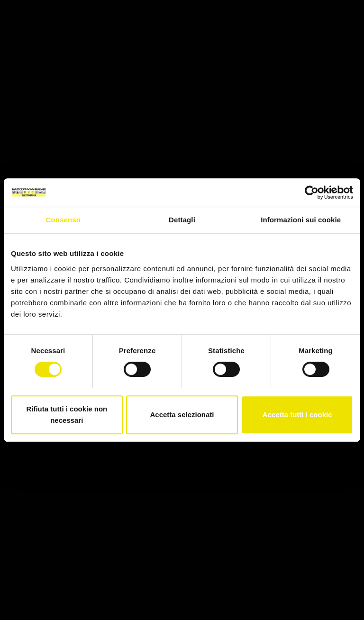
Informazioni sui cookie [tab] (301, 220)
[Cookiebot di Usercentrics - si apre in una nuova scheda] (312, 192)
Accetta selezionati (182, 415)
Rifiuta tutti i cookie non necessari (67, 415)
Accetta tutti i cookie (297, 415)
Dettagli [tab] (182, 220)
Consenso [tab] (63, 220)
